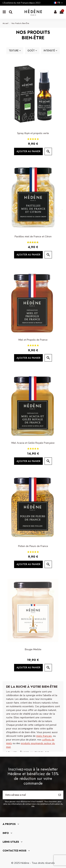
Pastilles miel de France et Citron (33, 237)
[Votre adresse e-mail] (29, 795)
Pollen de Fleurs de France (33, 546)
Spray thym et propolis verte (33, 133)
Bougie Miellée (33, 649)
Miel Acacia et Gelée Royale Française (33, 443)
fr (59, 3)
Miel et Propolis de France (33, 340)
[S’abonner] (60, 795)
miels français (44, 736)
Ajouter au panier (28, 151)
